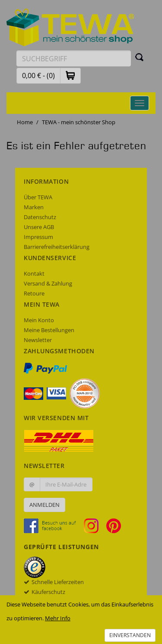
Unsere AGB (39, 227)
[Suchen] (140, 57)
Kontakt (34, 273)
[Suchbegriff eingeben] (74, 58)
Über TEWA (38, 197)
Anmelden (44, 505)
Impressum (38, 237)
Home (25, 122)
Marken (34, 207)
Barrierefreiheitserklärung (57, 247)
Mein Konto (39, 320)
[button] (70, 75)
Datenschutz (40, 217)
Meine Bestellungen (49, 330)
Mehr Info (58, 618)
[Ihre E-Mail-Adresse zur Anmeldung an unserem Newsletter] (66, 484)
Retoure (34, 293)
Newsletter (38, 340)
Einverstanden (130, 635)
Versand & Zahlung (48, 283)
